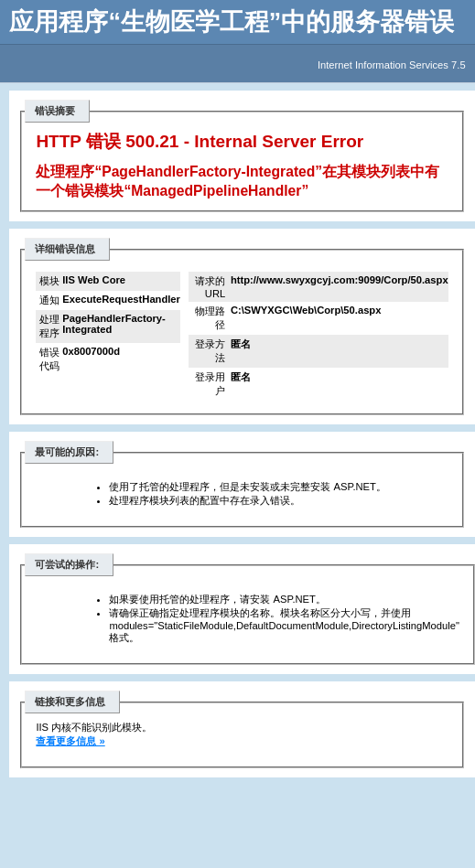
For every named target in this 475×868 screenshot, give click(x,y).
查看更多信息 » (70, 741)
